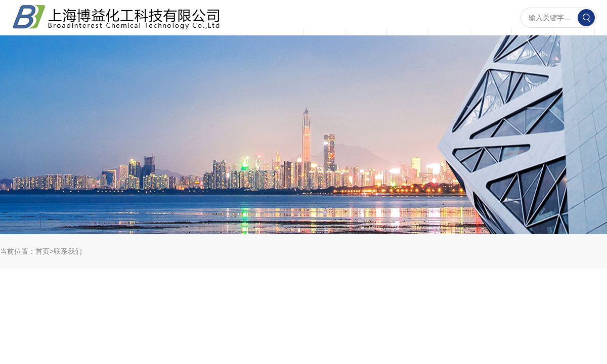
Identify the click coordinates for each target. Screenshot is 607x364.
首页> (45, 251)
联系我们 (68, 251)
